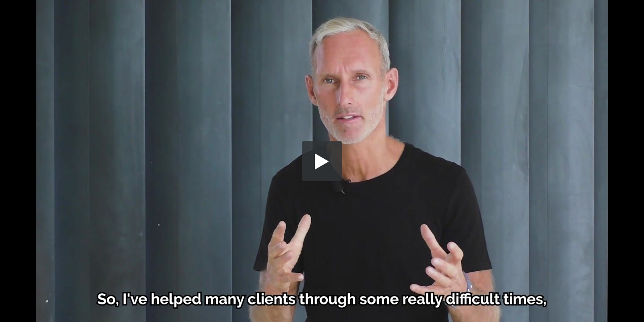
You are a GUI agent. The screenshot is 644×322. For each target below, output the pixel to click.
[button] (322, 161)
